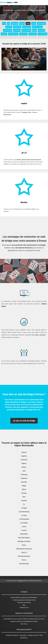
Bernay (24, 467)
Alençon (24, 452)
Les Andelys (24, 523)
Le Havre (24, 515)
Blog (24, 605)
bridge (28, 23)
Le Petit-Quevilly (24, 519)
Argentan (24, 456)
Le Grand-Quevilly (24, 512)
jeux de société (26, 30)
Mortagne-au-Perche (24, 541)
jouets (34, 30)
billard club (14, 23)
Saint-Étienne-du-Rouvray (24, 549)
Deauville (24, 482)
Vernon (24, 560)
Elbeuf (24, 489)
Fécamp (24, 493)
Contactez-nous (24, 608)
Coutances (24, 478)
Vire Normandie (24, 564)
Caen (24, 471)
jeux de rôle (17, 30)
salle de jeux (23, 34)
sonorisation (33, 34)
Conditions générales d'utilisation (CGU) (24, 600)
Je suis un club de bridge (24, 421)
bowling (22, 23)
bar (8, 23)
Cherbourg (24, 475)
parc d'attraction (13, 34)
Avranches (24, 460)
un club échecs (42, 34)
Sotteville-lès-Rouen (24, 556)
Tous (4, 23)
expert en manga (37, 27)
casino (34, 23)
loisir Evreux (24, 624)
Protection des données (24, 603)
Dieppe (24, 486)
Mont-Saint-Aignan (24, 538)
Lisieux (24, 527)
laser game (41, 30)
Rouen (24, 545)
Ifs (24, 504)
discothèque (17, 27)
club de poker (41, 23)
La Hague (24, 508)
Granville (24, 501)
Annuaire (13, 597)
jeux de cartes (8, 30)
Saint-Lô (24, 553)
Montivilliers (24, 534)
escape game (27, 27)
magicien (4, 34)
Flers (24, 497)
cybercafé (9, 27)
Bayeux (24, 463)
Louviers (24, 530)
